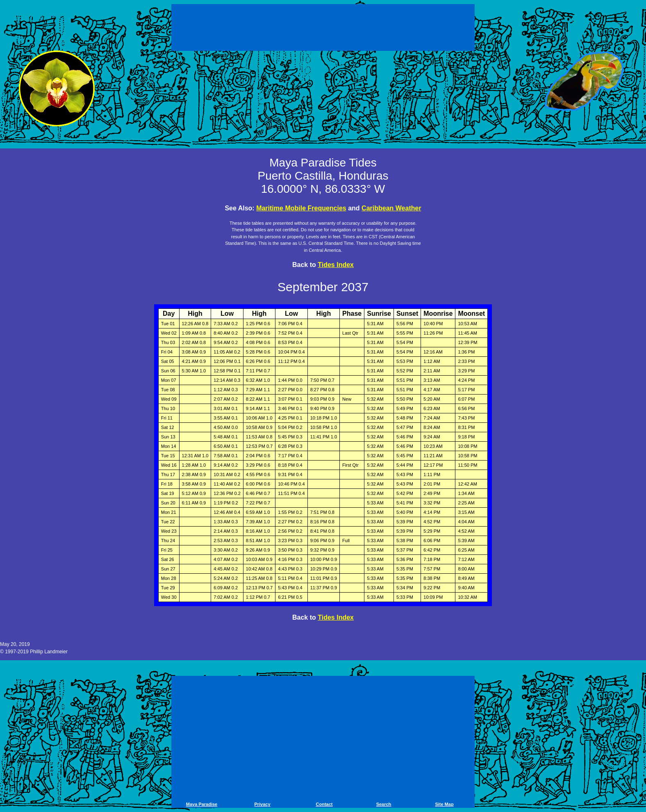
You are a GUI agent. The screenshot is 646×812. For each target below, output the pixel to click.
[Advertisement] (323, 29)
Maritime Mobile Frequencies (301, 208)
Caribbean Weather (391, 208)
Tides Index (336, 265)
